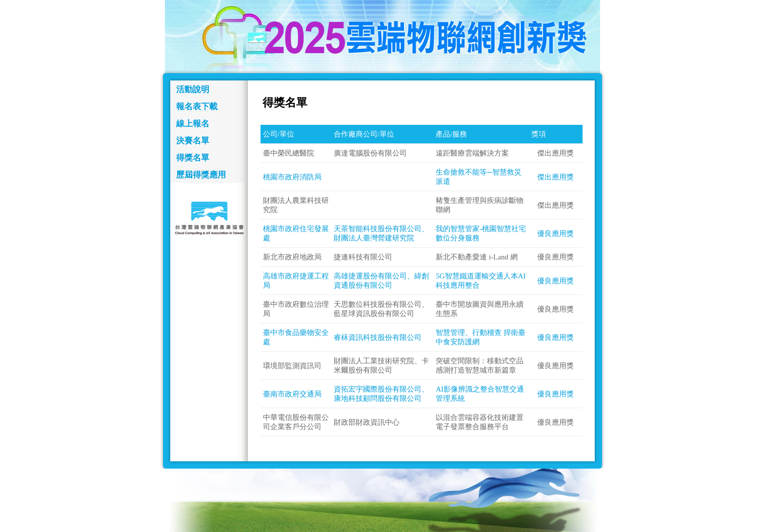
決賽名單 (193, 141)
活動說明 (193, 89)
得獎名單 (193, 158)
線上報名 (193, 124)
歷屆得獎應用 (201, 175)
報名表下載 (197, 107)
